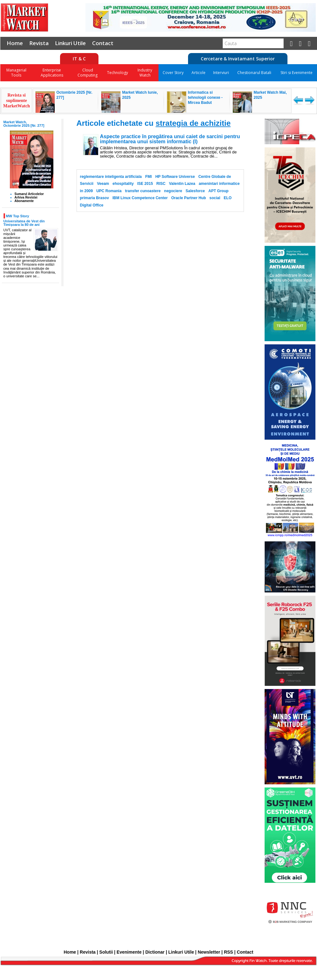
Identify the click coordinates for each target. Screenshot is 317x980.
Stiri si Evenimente (297, 73)
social (215, 198)
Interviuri (221, 73)
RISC (161, 184)
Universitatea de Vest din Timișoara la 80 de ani (24, 223)
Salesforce (195, 191)
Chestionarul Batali (254, 73)
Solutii (106, 952)
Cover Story (173, 73)
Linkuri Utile (70, 43)
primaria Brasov (94, 198)
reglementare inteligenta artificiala (111, 177)
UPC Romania (109, 191)
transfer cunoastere (143, 191)
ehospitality (123, 184)
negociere (173, 191)
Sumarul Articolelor (29, 194)
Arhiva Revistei (26, 197)
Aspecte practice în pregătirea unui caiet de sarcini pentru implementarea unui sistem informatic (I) (170, 139)
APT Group (218, 191)
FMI (148, 177)
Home (15, 43)
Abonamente (24, 201)
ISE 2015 (145, 184)
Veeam (103, 184)
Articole (199, 73)
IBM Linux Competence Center (140, 198)
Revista (39, 43)
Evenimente (129, 952)
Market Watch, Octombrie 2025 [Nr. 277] (24, 124)
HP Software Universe (175, 177)
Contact (103, 43)
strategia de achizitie (193, 123)
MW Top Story (18, 216)
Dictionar (155, 952)
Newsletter (209, 952)
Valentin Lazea (182, 184)
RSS (229, 952)
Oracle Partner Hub (189, 198)
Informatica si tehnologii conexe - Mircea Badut (205, 98)
